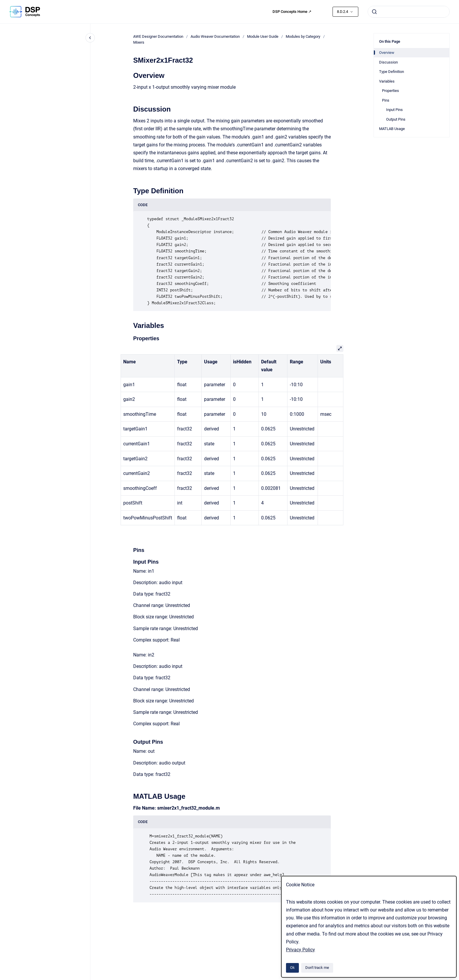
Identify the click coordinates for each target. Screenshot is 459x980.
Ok (292, 968)
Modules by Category (303, 36)
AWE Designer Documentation (158, 36)
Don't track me (317, 968)
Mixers (139, 42)
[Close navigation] (90, 38)
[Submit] (374, 12)
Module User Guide (263, 36)
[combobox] (409, 12)
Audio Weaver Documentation (215, 36)
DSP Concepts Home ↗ (292, 12)
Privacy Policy (300, 950)
